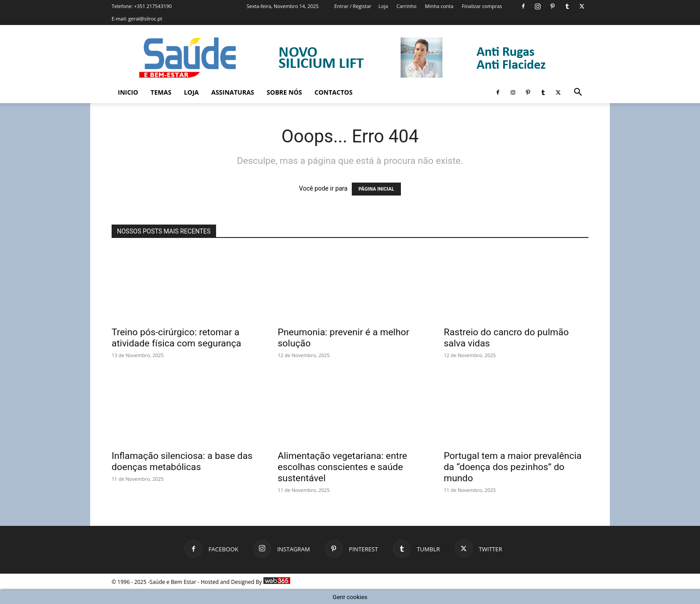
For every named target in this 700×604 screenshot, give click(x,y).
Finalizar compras (482, 6)
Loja (383, 6)
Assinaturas (233, 92)
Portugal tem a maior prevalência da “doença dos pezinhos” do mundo (513, 467)
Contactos (334, 92)
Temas (161, 92)
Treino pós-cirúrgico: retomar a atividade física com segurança (176, 338)
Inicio (128, 92)
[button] (578, 93)
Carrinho (406, 6)
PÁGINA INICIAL (376, 189)
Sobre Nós (284, 92)
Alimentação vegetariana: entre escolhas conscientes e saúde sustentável (342, 467)
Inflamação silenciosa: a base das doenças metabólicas (182, 461)
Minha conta (439, 6)
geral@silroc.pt (145, 19)
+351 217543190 (153, 6)
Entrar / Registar (353, 6)
